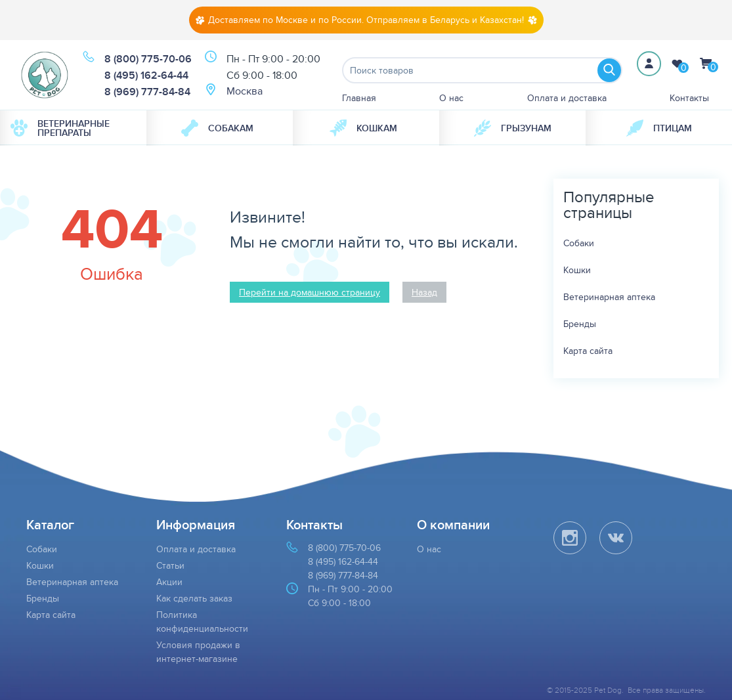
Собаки (579, 243)
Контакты (689, 98)
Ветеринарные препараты (60, 128)
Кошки (577, 270)
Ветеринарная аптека (609, 297)
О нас (451, 98)
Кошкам (363, 128)
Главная (359, 98)
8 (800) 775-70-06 (148, 59)
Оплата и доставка (567, 98)
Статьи (170, 565)
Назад (424, 292)
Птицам (659, 128)
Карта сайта (588, 351)
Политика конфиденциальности (202, 622)
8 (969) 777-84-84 (147, 92)
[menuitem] (73, 128)
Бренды (580, 324)
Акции (169, 582)
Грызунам (513, 128)
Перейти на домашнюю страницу (310, 292)
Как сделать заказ (194, 598)
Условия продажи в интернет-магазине (198, 652)
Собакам (217, 128)
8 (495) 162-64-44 (146, 75)
